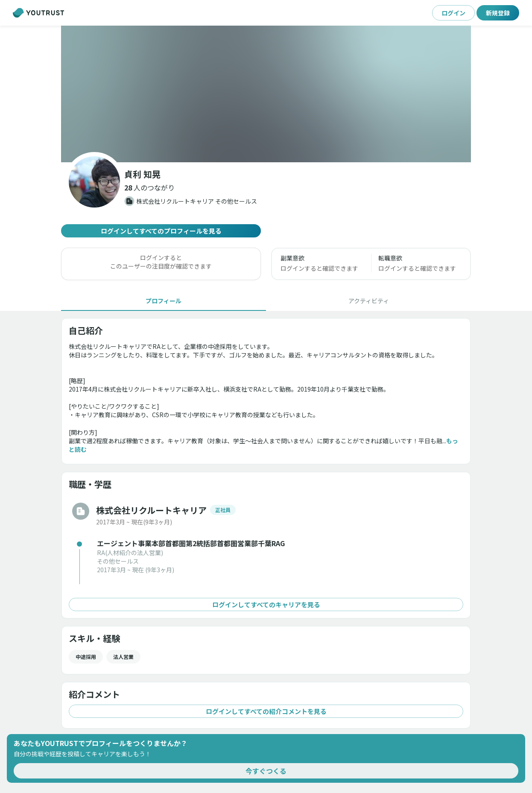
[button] (149, 187)
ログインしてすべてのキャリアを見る (266, 604)
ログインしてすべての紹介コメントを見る (266, 711)
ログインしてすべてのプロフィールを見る (161, 231)
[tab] (164, 301)
